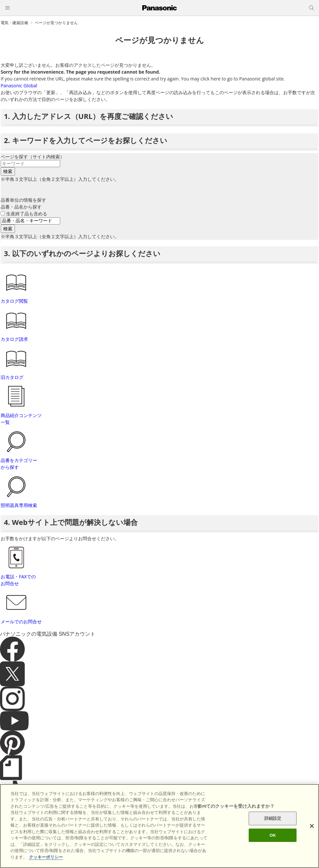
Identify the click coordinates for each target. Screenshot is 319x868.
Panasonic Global (19, 86)
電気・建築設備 (14, 23)
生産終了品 (27, 214)
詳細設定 (273, 836)
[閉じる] (312, 843)
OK (273, 852)
